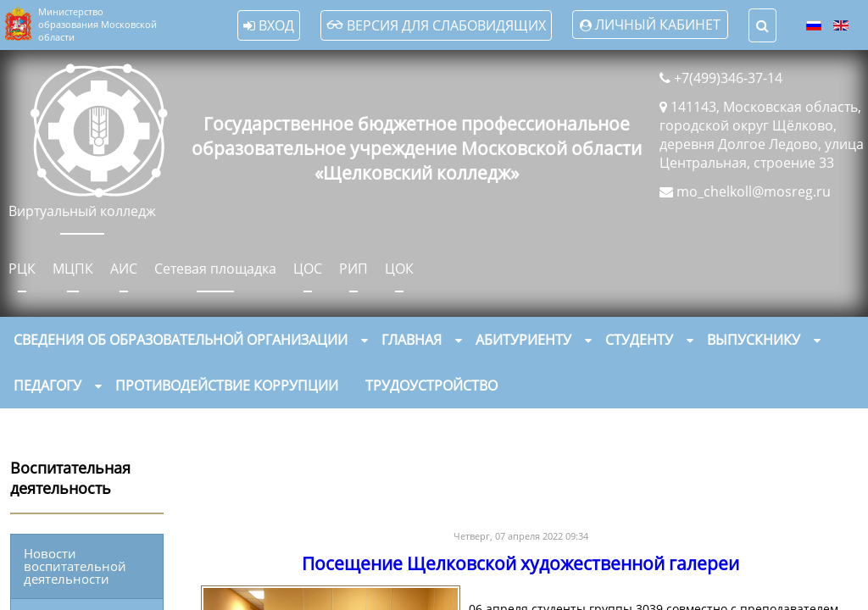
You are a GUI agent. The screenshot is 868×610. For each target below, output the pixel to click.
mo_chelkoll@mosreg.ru (754, 191)
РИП (353, 269)
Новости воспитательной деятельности (75, 566)
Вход (269, 25)
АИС (124, 269)
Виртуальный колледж (82, 211)
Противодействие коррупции (227, 385)
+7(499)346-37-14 (728, 78)
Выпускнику (754, 340)
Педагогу (47, 385)
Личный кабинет (658, 25)
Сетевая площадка (215, 269)
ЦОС (308, 269)
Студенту (639, 340)
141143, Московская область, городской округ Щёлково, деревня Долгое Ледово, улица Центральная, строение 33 (762, 135)
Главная (412, 340)
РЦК (22, 269)
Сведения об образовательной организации (181, 340)
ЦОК (399, 269)
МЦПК (73, 269)
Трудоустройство (431, 385)
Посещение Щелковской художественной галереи (520, 563)
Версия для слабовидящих (436, 25)
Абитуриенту (523, 340)
